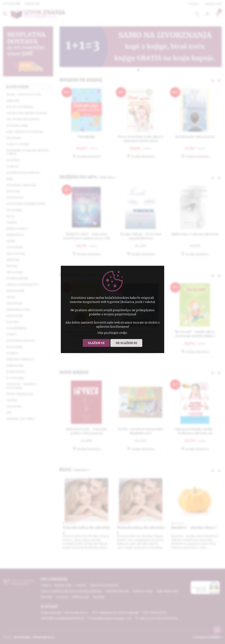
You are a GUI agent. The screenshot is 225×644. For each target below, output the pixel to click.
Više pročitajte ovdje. (112, 333)
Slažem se (96, 343)
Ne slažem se (126, 343)
